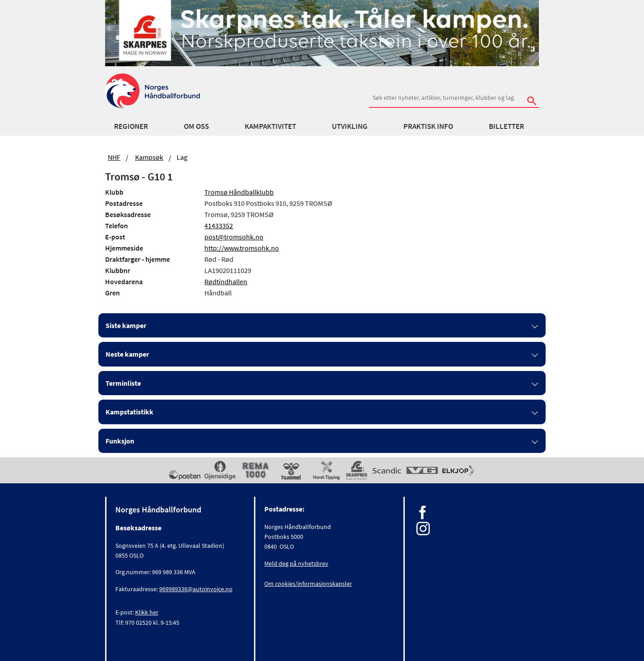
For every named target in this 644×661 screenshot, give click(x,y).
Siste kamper (126, 325)
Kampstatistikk (129, 412)
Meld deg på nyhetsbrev (296, 563)
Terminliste (123, 383)
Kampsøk (149, 157)
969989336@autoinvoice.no (196, 589)
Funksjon (120, 441)
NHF (114, 157)
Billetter (506, 126)
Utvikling (350, 126)
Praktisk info (428, 126)
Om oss (196, 126)
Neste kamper (127, 354)
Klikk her (147, 612)
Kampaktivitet (270, 126)
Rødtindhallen (226, 281)
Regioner (131, 126)
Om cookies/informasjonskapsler (308, 584)
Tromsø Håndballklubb (239, 192)
